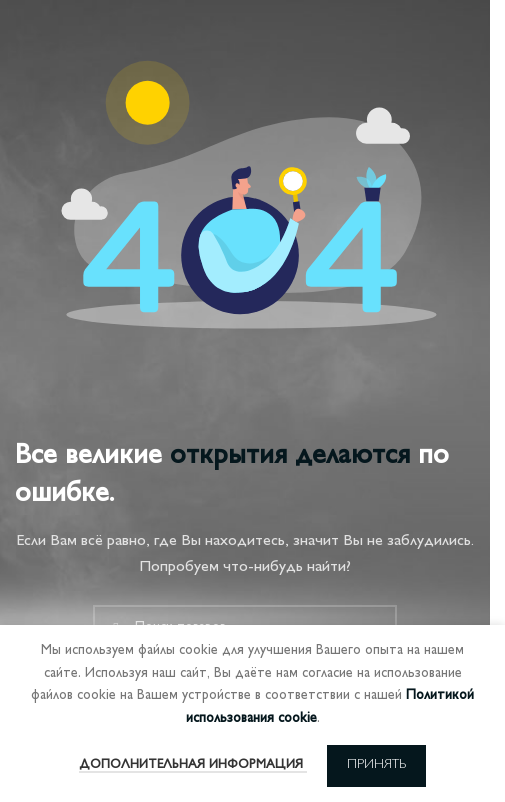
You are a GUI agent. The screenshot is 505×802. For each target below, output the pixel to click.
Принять (376, 765)
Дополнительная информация (193, 765)
